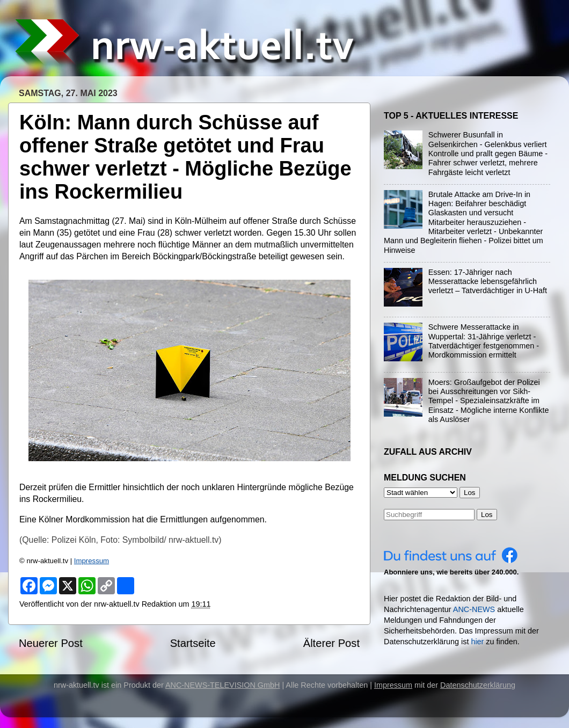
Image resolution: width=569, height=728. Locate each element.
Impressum (92, 561)
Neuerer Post (51, 643)
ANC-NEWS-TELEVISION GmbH (223, 685)
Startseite (193, 643)
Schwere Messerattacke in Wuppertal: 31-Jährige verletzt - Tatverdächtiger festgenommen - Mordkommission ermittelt (484, 341)
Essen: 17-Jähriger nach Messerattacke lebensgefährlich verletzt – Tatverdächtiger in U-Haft (488, 282)
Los (487, 515)
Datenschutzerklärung (478, 685)
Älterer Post (331, 643)
